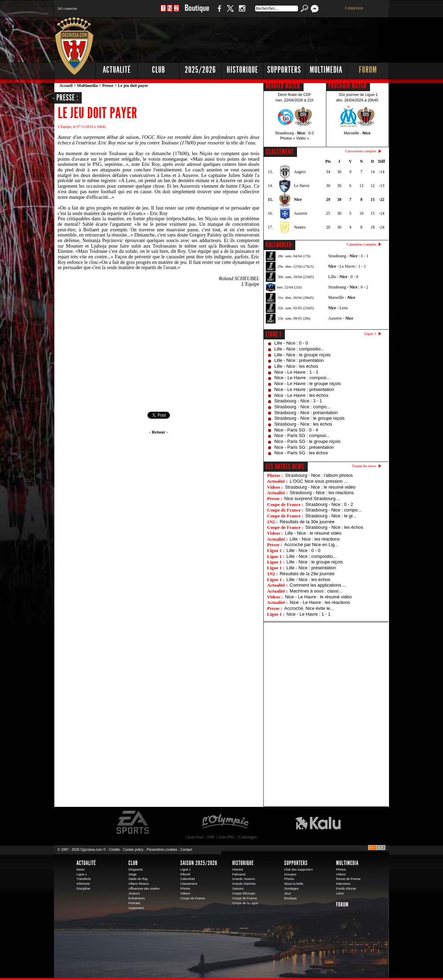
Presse (108, 86)
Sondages (291, 889)
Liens (340, 893)
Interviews (343, 884)
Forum (368, 70)
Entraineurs (137, 898)
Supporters (284, 70)
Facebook (218, 12)
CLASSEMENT (280, 152)
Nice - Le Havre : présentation (304, 389)
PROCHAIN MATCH (347, 86)
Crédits (115, 850)
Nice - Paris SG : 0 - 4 (296, 430)
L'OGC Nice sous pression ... (319, 481)
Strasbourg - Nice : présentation (306, 413)
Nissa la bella (294, 884)
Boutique (197, 12)
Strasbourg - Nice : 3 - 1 (298, 401)
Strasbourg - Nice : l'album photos (319, 475)
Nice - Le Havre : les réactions (320, 602)
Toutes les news (364, 466)
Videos (185, 893)
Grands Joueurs (244, 879)
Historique (242, 70)
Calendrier (188, 879)
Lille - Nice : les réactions (315, 539)
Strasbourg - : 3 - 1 (348, 256)
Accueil (66, 86)
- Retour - (158, 432)
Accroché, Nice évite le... (309, 608)
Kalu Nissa (318, 822)
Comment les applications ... (318, 585)
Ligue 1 (274, 334)
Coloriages (248, 837)
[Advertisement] (263, 38)
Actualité (117, 70)
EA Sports (133, 822)
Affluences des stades (144, 889)
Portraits (134, 903)
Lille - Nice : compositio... (300, 349)
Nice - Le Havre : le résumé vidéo (318, 597)
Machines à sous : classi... (316, 591)
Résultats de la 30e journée (307, 522)
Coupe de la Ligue (245, 903)
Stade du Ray (138, 879)
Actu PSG (226, 837)
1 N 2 (170, 12)
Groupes (290, 874)
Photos (185, 889)
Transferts (84, 879)
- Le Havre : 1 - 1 (347, 266)
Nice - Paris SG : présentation (304, 447)
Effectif (185, 874)
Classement (189, 884)
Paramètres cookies (162, 850)
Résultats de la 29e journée (307, 574)
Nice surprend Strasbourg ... (312, 498)
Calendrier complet (361, 244)
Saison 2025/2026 (199, 863)
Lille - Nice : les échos (296, 366)
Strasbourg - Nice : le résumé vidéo (320, 487)
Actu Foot (195, 837)
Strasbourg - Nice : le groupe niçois (310, 418)
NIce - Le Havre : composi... (302, 378)
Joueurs (134, 893)
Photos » (287, 138)
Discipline (83, 889)
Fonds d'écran (346, 889)
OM (211, 837)
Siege (133, 874)
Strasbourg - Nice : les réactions (322, 493)
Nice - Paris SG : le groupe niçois (308, 441)
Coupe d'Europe (244, 893)
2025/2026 (200, 70)
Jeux (287, 893)
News (80, 870)
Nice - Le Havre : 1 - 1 (296, 372)
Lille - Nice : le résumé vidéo (313, 533)
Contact (186, 850)
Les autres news (285, 466)
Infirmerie (83, 884)
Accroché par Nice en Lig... (311, 545)
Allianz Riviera (138, 884)
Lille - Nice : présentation (299, 360)
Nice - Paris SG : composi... (302, 435)
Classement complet (360, 151)
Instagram (242, 12)
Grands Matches (244, 884)
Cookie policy (133, 850)
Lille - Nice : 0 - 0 (291, 343)
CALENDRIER (279, 245)
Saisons (238, 889)
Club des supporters (299, 870)
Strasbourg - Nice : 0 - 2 (329, 504)
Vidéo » (303, 138)
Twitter (230, 12)
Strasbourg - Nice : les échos (303, 424)
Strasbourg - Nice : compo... (302, 407)
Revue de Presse (348, 879)
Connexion (354, 8)
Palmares (239, 874)
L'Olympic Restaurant (225, 822)
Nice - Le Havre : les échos (301, 395)
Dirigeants (136, 870)
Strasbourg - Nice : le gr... (331, 516)
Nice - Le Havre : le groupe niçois (308, 384)
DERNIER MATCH (283, 86)
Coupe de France (193, 898)
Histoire (238, 870)
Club (159, 70)
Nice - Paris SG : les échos (301, 453)
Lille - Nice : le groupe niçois (303, 355)
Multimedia (326, 70)
